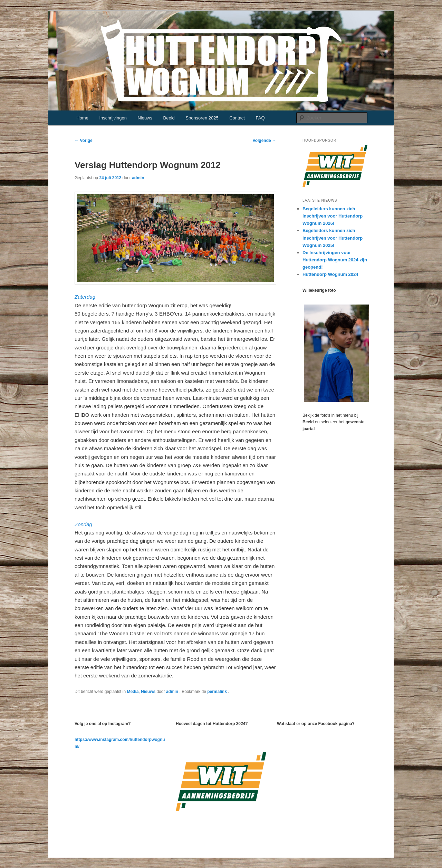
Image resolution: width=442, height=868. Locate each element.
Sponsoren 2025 (202, 118)
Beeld (169, 118)
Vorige (84, 141)
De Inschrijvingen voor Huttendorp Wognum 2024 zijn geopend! (335, 260)
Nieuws (145, 118)
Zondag (83, 524)
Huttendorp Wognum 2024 (330, 274)
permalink (218, 692)
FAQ (260, 118)
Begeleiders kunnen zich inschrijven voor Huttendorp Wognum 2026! (333, 216)
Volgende (265, 141)
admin (138, 178)
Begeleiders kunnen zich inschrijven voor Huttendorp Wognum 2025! (333, 238)
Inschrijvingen (113, 118)
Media (133, 692)
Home (82, 118)
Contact (237, 118)
